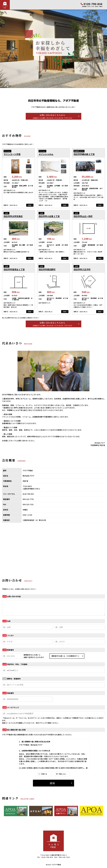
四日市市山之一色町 (83, 216)
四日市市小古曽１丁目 (49, 216)
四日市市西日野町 (47, 269)
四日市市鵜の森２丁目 (84, 154)
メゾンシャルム (46, 154)
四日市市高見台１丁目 (14, 269)
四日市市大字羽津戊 (13, 216)
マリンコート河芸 (12, 154)
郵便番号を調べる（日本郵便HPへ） (66, 656)
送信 (52, 783)
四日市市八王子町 (82, 269)
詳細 (29, 205)
